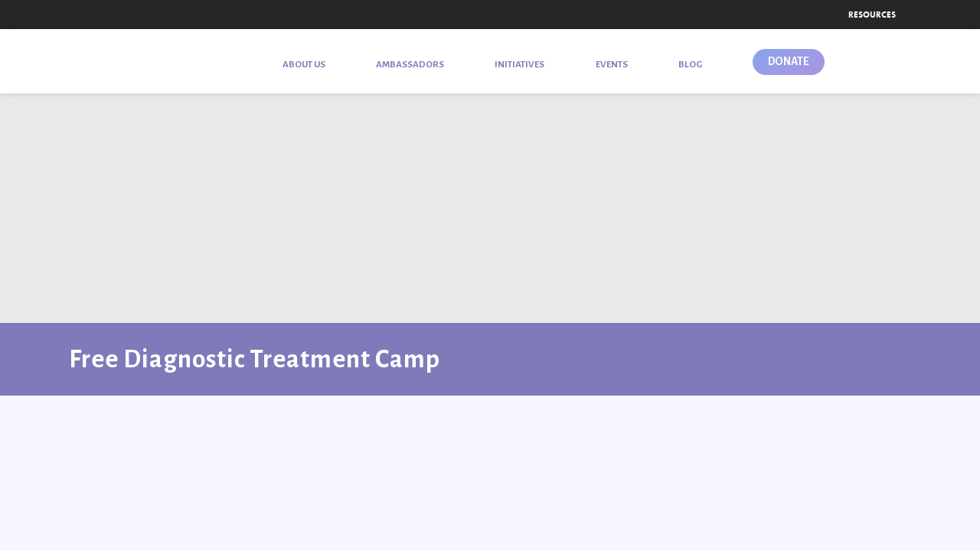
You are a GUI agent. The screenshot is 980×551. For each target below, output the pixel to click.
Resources (872, 15)
